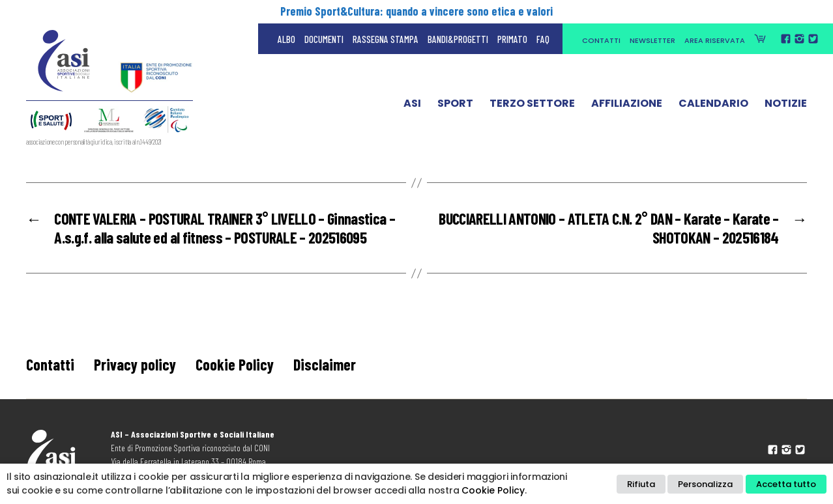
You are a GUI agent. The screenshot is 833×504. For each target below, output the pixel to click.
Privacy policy (135, 364)
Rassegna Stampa (386, 39)
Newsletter (652, 40)
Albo (286, 39)
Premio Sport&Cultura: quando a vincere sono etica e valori (416, 11)
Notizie (786, 106)
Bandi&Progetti (458, 39)
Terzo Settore (532, 106)
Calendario (713, 106)
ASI (412, 106)
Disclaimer (325, 364)
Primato (512, 39)
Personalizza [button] (705, 484)
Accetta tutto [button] (786, 484)
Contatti (601, 40)
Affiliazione (627, 106)
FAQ (543, 39)
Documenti (324, 39)
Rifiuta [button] (641, 484)
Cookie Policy (235, 364)
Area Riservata (715, 40)
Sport (455, 106)
